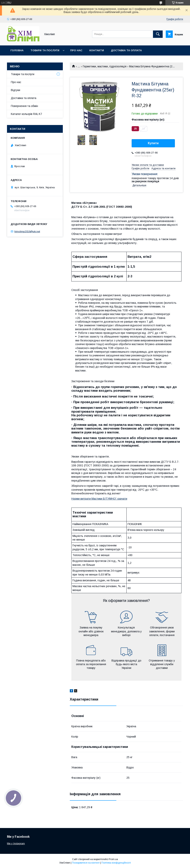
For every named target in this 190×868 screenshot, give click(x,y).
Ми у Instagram (16, 843)
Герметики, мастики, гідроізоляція (105, 66)
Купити (153, 143)
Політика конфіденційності (116, 863)
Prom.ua (113, 859)
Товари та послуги (45, 50)
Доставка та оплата (126, 50)
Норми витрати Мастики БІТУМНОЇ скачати (99, 499)
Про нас (76, 50)
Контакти (97, 50)
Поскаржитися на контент (86, 863)
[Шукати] (158, 34)
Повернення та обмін (24, 106)
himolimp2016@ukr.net (27, 231)
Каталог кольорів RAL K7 (29, 60)
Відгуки (16, 90)
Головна (17, 50)
